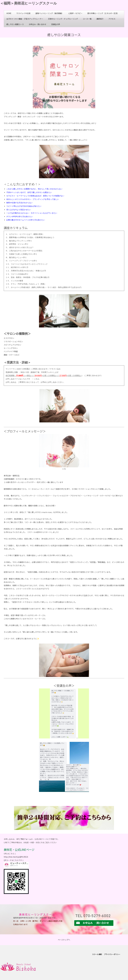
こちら (37, 379)
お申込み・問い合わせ (37, 24)
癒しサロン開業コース (15, 24)
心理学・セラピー (75, 13)
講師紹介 (100, 19)
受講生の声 (56, 24)
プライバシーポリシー (112, 954)
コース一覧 (87, 19)
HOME (9, 13)
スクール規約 (97, 954)
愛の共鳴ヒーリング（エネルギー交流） (103, 13)
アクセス (112, 19)
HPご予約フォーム (24, 839)
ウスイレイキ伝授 (23, 13)
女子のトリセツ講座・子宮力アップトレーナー (25, 19)
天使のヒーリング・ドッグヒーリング (63, 19)
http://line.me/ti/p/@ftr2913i (16, 857)
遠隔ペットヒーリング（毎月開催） (49, 13)
